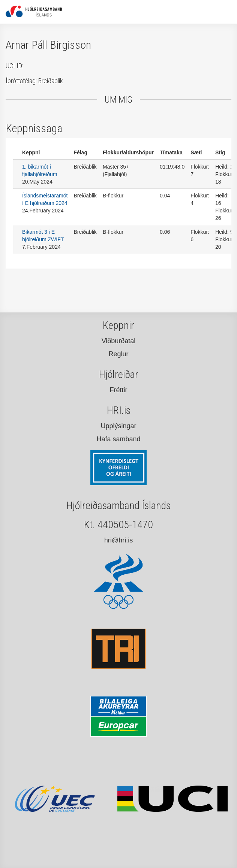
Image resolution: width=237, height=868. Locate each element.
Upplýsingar (118, 426)
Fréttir (119, 390)
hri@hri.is (118, 540)
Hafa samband (118, 439)
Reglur (118, 354)
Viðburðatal (119, 341)
